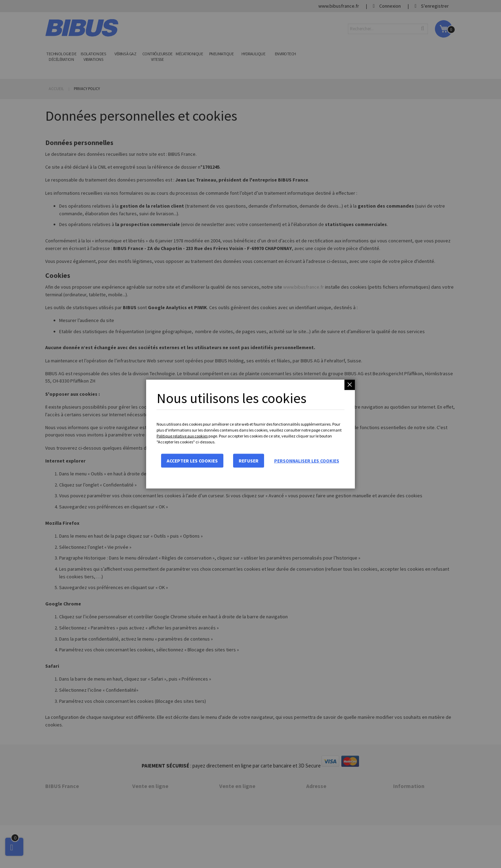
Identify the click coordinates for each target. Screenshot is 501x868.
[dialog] (250, 434)
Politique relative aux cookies (182, 436)
